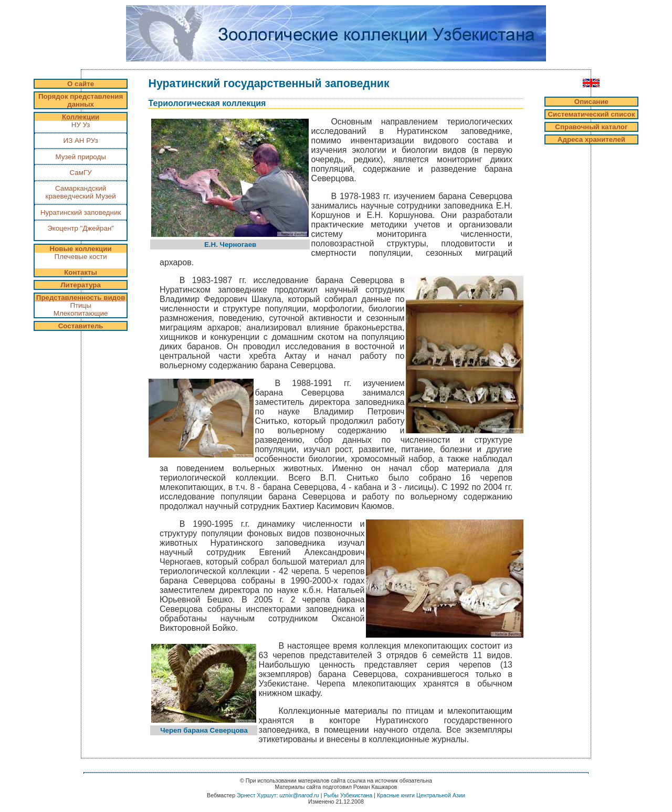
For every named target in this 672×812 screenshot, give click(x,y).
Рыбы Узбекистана (348, 795)
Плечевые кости (81, 257)
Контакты (81, 272)
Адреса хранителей (591, 139)
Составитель (81, 326)
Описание (591, 102)
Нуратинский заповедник (81, 212)
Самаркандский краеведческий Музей (81, 192)
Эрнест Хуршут (256, 795)
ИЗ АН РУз (81, 140)
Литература (81, 285)
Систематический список (591, 114)
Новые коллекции (81, 249)
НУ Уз (81, 125)
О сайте (81, 84)
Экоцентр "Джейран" (81, 232)
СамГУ (81, 173)
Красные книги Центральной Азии (421, 795)
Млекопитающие (81, 313)
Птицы (80, 305)
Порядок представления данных (81, 100)
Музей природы (80, 157)
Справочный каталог (591, 127)
